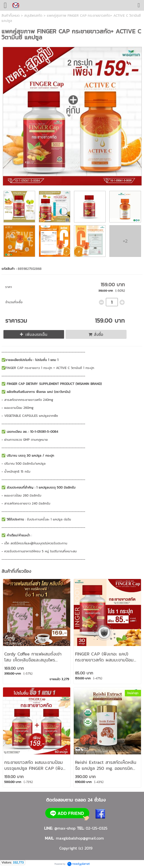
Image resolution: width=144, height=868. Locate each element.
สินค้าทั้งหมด (11, 16)
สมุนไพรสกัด (33, 16)
